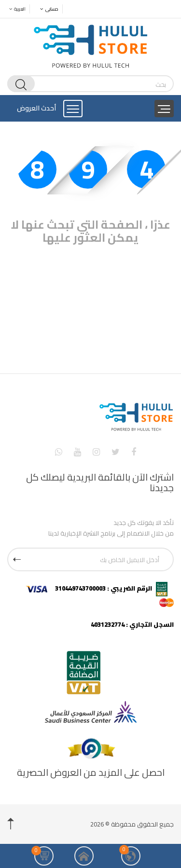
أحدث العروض (36, 108)
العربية (15, 9)
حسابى (47, 9)
